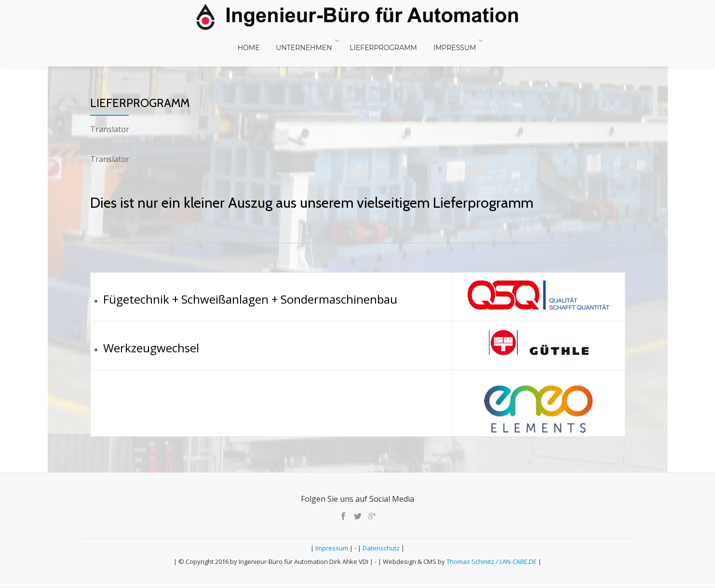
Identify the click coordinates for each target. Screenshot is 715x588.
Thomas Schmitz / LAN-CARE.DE (492, 561)
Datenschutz (381, 548)
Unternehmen (304, 40)
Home (256, 40)
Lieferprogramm (380, 40)
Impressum (445, 40)
